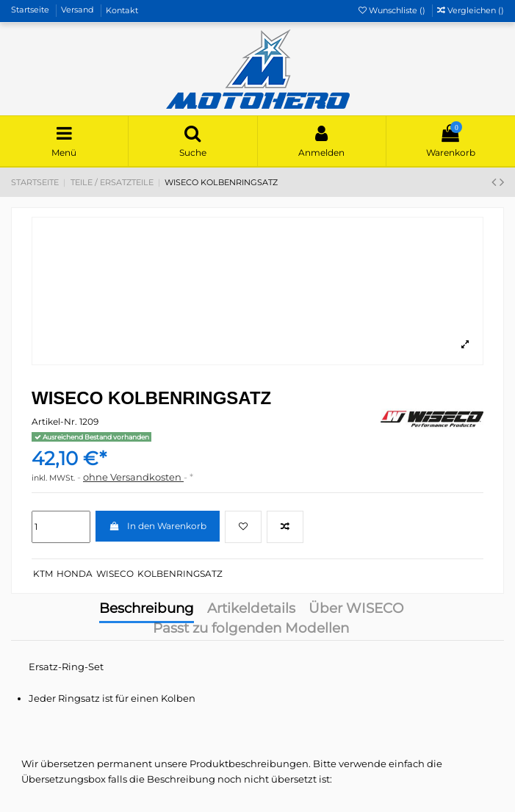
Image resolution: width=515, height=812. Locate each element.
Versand (79, 10)
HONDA (75, 574)
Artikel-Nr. (54, 421)
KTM (43, 574)
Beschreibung (147, 610)
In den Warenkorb (157, 526)
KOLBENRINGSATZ (180, 574)
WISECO (115, 574)
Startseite (31, 10)
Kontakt (122, 10)
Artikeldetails (251, 610)
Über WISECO (356, 610)
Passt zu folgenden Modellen (251, 629)
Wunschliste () (393, 10)
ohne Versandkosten (133, 477)
